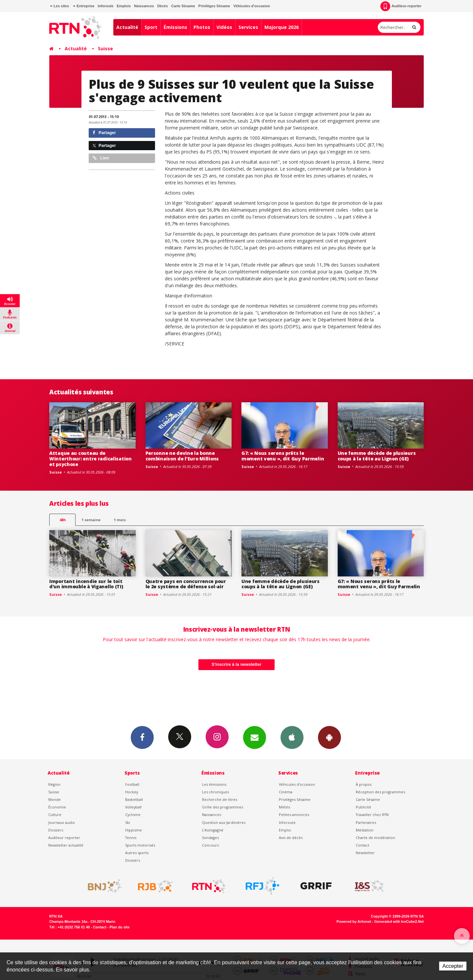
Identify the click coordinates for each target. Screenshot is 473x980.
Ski (128, 822)
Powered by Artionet (354, 922)
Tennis (131, 838)
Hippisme (134, 830)
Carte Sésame (183, 6)
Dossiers (56, 830)
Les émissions (214, 784)
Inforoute (106, 6)
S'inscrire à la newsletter (236, 664)
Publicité (363, 807)
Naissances (144, 6)
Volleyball (133, 807)
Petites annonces (294, 815)
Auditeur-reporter (401, 6)
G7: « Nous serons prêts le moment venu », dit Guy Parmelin (283, 456)
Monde (55, 799)
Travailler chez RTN (372, 815)
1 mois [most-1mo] (120, 520)
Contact (362, 845)
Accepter (453, 966)
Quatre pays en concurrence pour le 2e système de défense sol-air (186, 584)
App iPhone (292, 737)
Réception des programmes (380, 792)
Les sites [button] (59, 6)
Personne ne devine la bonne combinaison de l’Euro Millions (182, 456)
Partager (104, 133)
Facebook (142, 737)
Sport (151, 27)
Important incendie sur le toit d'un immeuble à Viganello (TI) (86, 584)
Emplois (124, 6)
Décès (163, 6)
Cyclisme (133, 815)
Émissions (175, 27)
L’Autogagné (213, 830)
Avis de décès (291, 838)
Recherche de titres (220, 799)
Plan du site (119, 927)
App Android (329, 737)
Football (132, 784)
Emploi (285, 830)
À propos (364, 784)
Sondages (210, 838)
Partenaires (366, 822)
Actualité (127, 27)
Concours (210, 845)
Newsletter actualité (66, 845)
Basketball (134, 799)
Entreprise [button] (84, 6)
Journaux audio (62, 822)
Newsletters (255, 737)
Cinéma (286, 792)
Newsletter (365, 853)
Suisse (105, 48)
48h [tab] (63, 520)
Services (248, 27)
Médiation (365, 830)
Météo (285, 807)
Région (54, 784)
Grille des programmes (223, 807)
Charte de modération (375, 838)
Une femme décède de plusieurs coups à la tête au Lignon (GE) (377, 456)
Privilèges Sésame (214, 6)
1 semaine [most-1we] (91, 520)
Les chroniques (215, 792)
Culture (55, 815)
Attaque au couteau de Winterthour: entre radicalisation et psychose (90, 459)
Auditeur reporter (64, 838)
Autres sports (137, 853)
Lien (101, 158)
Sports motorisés (140, 845)
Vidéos (224, 27)
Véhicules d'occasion (251, 6)
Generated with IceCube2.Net (399, 922)
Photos (202, 27)
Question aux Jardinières (224, 822)
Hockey (132, 792)
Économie (57, 807)
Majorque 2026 (282, 27)
